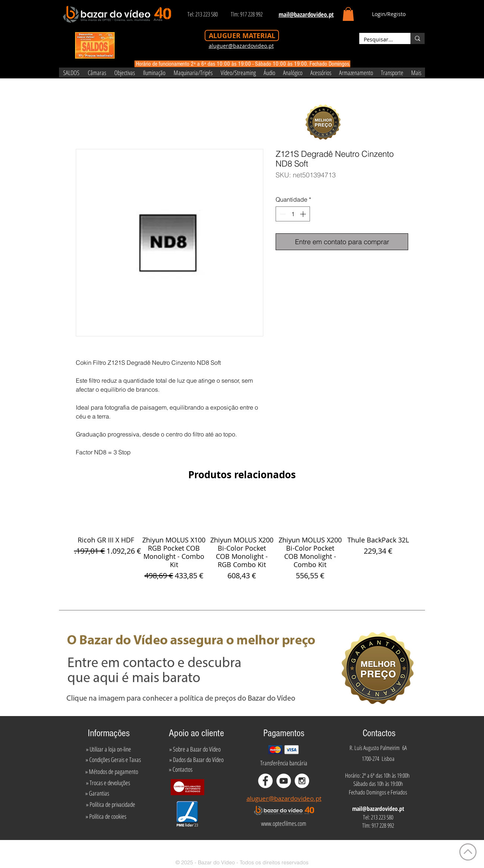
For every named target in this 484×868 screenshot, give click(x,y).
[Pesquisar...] (379, 40)
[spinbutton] (293, 214)
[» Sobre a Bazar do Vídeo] (195, 749)
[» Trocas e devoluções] (108, 783)
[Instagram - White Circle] (302, 781)
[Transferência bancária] (284, 763)
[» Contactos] (181, 769)
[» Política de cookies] (106, 816)
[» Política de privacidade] (110, 804)
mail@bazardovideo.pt (378, 809)
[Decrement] (282, 214)
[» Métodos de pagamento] (112, 772)
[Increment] (304, 214)
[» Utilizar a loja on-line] (108, 749)
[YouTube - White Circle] (284, 781)
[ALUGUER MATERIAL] (242, 35)
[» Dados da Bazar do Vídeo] (196, 760)
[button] (348, 14)
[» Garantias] (97, 793)
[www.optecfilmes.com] (283, 823)
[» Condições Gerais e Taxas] (113, 760)
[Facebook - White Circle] (265, 781)
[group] (242, 538)
